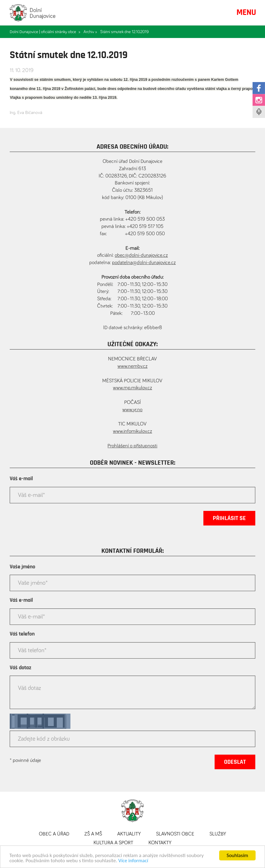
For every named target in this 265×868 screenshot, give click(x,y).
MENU (246, 12)
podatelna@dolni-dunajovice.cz (144, 263)
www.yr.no (132, 410)
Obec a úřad (54, 834)
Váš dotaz (20, 668)
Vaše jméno (22, 567)
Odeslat (235, 762)
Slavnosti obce (175, 834)
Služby (218, 834)
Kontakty (160, 843)
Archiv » (90, 32)
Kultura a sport (113, 843)
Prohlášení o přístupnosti (132, 446)
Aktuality (129, 834)
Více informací (133, 861)
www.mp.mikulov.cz (132, 388)
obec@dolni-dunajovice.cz (141, 255)
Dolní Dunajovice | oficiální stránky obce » (45, 32)
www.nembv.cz (132, 366)
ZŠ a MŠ (93, 834)
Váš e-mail (21, 479)
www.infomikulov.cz (132, 431)
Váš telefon (22, 634)
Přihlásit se (229, 518)
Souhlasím (238, 855)
